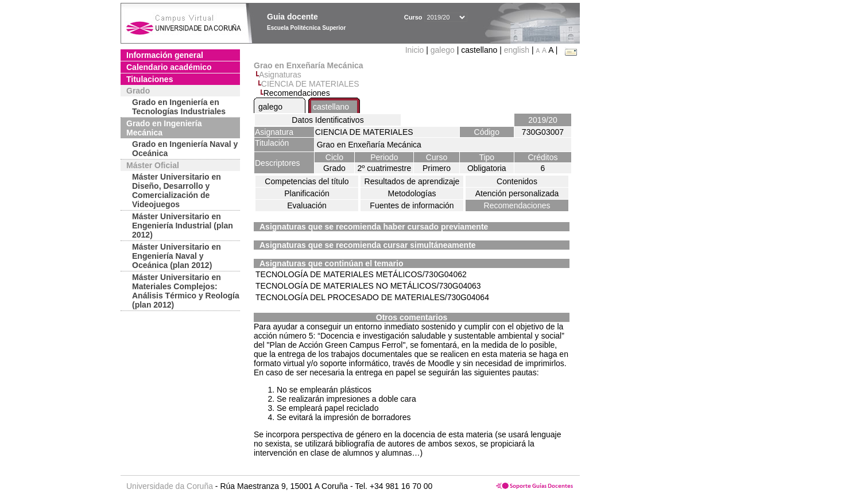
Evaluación (307, 205)
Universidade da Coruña (170, 486)
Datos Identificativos (328, 120)
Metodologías (412, 193)
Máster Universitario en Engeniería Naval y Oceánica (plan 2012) (177, 256)
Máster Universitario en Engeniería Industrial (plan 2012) (183, 226)
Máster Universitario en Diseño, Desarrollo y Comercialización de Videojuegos (177, 191)
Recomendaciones (517, 205)
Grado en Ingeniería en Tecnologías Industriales (179, 107)
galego (443, 50)
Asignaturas (280, 75)
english (517, 50)
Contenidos (517, 181)
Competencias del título (307, 181)
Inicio (416, 50)
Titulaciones (150, 79)
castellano (331, 107)
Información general (165, 55)
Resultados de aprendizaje (412, 181)
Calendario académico (169, 67)
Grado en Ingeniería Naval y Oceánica (185, 149)
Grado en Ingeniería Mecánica (164, 128)
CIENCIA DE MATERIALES (310, 84)
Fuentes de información (412, 205)
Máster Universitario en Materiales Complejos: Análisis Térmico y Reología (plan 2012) (186, 291)
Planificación (307, 193)
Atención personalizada (517, 193)
